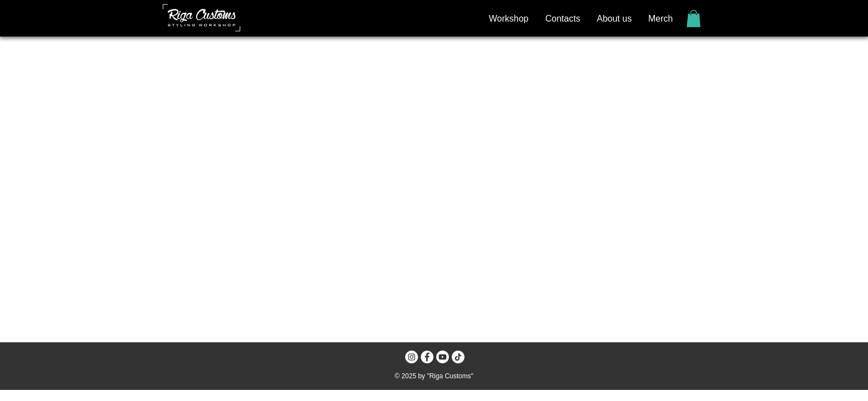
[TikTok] (458, 357)
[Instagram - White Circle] (412, 357)
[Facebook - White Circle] (427, 357)
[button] (694, 19)
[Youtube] (443, 357)
